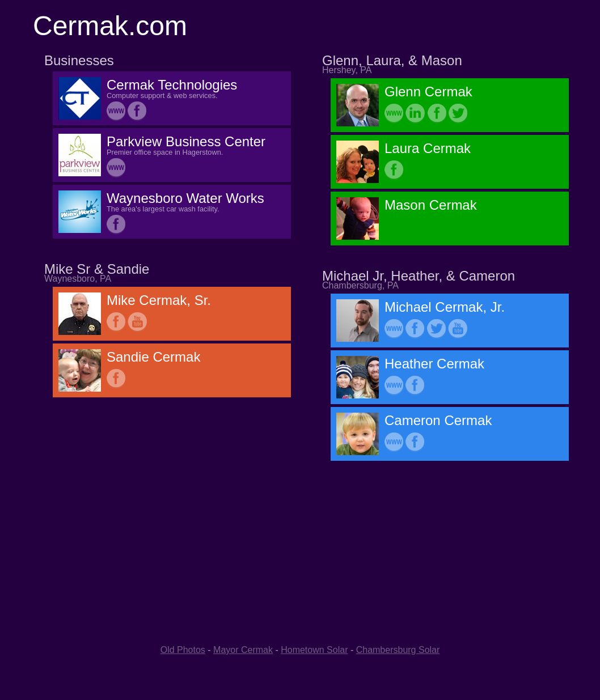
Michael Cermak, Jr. (445, 307)
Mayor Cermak (243, 650)
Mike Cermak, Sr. (159, 300)
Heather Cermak (434, 364)
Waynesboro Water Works (185, 198)
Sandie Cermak (153, 357)
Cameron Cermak (438, 420)
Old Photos (183, 650)
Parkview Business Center (186, 141)
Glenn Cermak (428, 92)
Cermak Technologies (172, 85)
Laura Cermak (428, 148)
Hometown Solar (314, 650)
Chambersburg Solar (398, 650)
